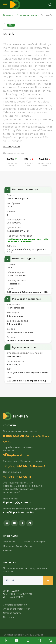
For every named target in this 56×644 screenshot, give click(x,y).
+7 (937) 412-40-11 (17, 477)
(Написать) (39, 466)
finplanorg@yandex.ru (17, 503)
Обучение (9, 542)
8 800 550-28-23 (16, 436)
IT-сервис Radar (13, 546)
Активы (8, 551)
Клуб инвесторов (35, 542)
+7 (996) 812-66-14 (17, 466)
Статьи (28, 546)
